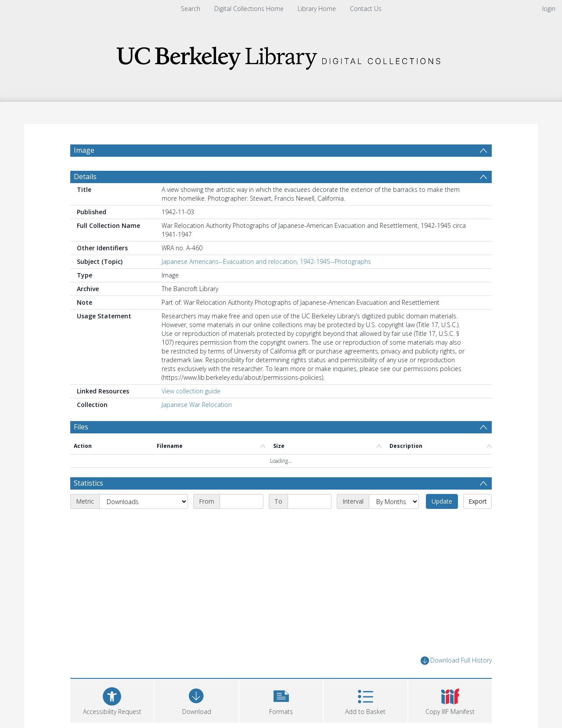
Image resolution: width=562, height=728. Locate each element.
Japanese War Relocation (197, 405)
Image (84, 150)
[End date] (310, 501)
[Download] (196, 700)
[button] (281, 700)
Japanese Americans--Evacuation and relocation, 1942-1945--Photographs (266, 261)
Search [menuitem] (191, 9)
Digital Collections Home (249, 9)
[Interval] (394, 501)
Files (81, 427)
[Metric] (144, 501)
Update (442, 501)
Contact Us (366, 9)
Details (85, 177)
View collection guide (191, 391)
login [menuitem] (549, 9)
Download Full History (456, 661)
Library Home (317, 9)
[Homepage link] (281, 56)
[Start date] (241, 501)
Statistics (88, 483)
